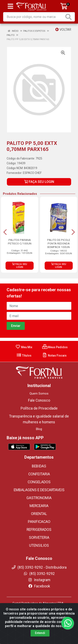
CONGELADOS (39, 482)
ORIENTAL (39, 514)
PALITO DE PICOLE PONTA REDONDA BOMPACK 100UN (59, 243)
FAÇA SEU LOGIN (39, 182)
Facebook (39, 586)
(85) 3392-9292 (39, 574)
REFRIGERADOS (39, 530)
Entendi (40, 633)
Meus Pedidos (55, 347)
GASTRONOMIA (39, 498)
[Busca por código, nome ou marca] (34, 17)
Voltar (63, 30)
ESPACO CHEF (32, 173)
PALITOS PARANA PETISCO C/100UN (20, 242)
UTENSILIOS (39, 545)
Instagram (39, 580)
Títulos (24, 356)
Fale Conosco (39, 400)
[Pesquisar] (69, 17)
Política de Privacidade (39, 408)
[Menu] (10, 6)
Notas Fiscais (54, 356)
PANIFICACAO (39, 522)
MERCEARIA (39, 506)
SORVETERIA (39, 538)
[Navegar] (5, 232)
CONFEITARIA (39, 474)
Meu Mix (24, 347)
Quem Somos (39, 393)
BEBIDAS (39, 466)
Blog (39, 429)
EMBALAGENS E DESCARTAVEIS (39, 490)
